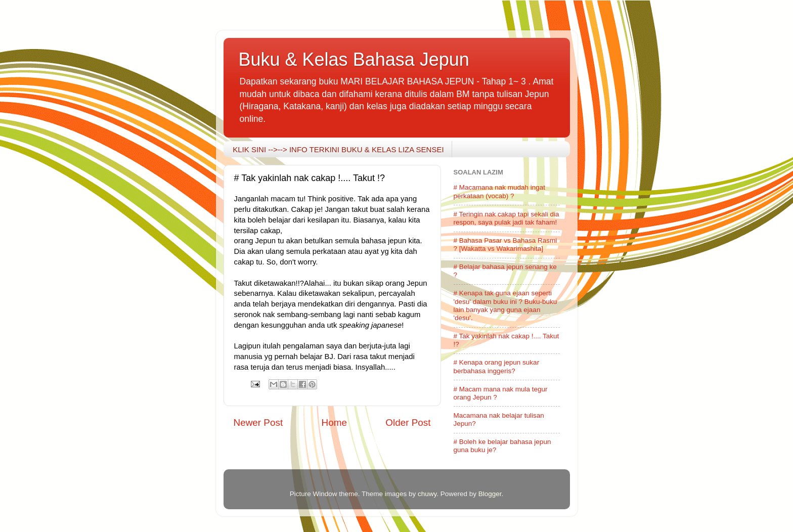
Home (334, 423)
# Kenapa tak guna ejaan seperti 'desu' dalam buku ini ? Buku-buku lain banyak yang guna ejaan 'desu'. (505, 305)
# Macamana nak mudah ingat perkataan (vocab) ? (500, 191)
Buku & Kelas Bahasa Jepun (354, 59)
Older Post (408, 423)
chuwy (427, 494)
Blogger (490, 494)
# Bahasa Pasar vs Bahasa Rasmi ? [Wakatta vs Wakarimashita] (505, 245)
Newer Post (258, 423)
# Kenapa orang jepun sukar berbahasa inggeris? (497, 366)
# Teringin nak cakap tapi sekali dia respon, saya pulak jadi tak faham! (506, 218)
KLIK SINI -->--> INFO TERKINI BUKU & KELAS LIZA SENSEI (338, 149)
